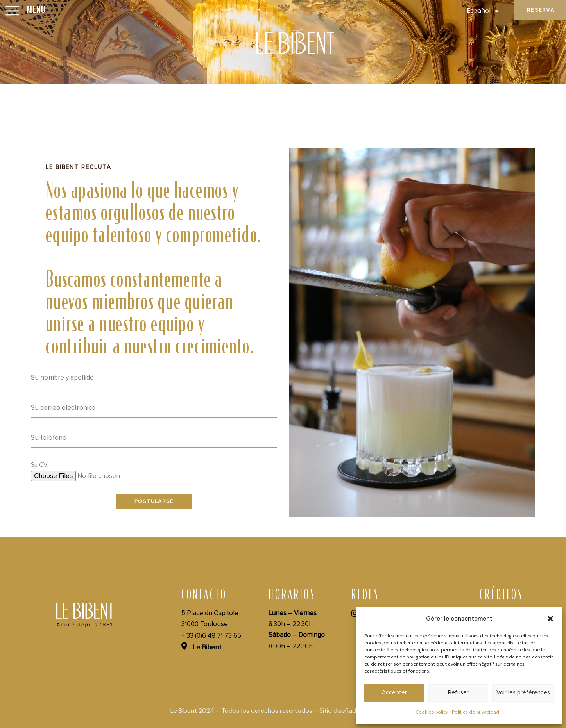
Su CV (39, 465)
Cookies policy (432, 712)
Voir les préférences (523, 693)
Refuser (458, 693)
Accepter (394, 693)
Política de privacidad (476, 712)
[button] (550, 619)
